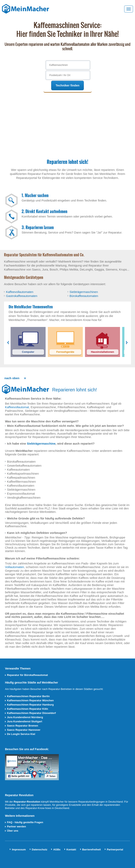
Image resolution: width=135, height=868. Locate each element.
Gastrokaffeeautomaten (22, 296)
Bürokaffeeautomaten (84, 296)
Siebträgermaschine (41, 444)
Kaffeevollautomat (17, 407)
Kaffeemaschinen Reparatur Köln (27, 709)
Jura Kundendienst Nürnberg (25, 717)
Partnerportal (115, 849)
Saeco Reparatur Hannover (24, 730)
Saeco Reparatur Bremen (22, 726)
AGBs (57, 849)
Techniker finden (67, 85)
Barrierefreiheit (91, 849)
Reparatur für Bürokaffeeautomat (27, 675)
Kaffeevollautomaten (20, 292)
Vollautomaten (14, 567)
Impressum (19, 849)
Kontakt (71, 849)
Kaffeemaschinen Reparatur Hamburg (30, 705)
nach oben (12, 378)
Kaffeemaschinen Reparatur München (30, 700)
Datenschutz (39, 849)
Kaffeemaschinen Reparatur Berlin (28, 696)
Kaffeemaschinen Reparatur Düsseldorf (31, 713)
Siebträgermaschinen (84, 292)
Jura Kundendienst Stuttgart (25, 721)
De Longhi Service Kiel (21, 734)
